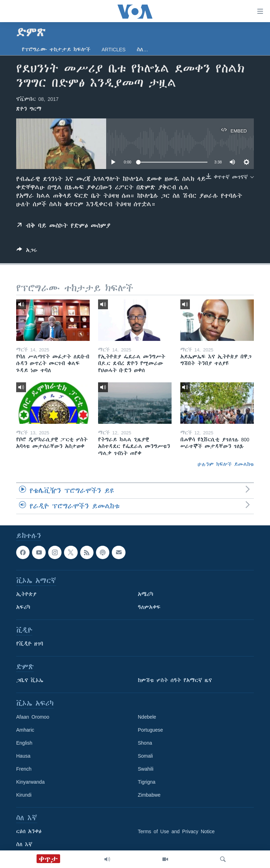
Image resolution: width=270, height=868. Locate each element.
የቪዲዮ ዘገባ (30, 644)
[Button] (27, 251)
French (24, 769)
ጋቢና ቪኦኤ (30, 680)
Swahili (146, 769)
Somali (145, 756)
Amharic (25, 730)
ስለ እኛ (24, 844)
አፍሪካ (23, 607)
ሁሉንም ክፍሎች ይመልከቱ (226, 464)
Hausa (23, 756)
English (24, 743)
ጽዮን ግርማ (29, 109)
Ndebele (147, 717)
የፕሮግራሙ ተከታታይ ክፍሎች (56, 50)
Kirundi (24, 795)
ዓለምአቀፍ (149, 607)
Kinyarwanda (30, 782)
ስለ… (142, 50)
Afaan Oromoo (33, 717)
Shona (145, 743)
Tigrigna (147, 782)
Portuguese (150, 730)
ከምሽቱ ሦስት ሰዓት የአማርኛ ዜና (175, 680)
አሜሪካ (146, 594)
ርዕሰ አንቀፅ (29, 831)
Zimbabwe (149, 795)
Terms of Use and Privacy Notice (176, 831)
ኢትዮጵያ (26, 594)
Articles (114, 50)
